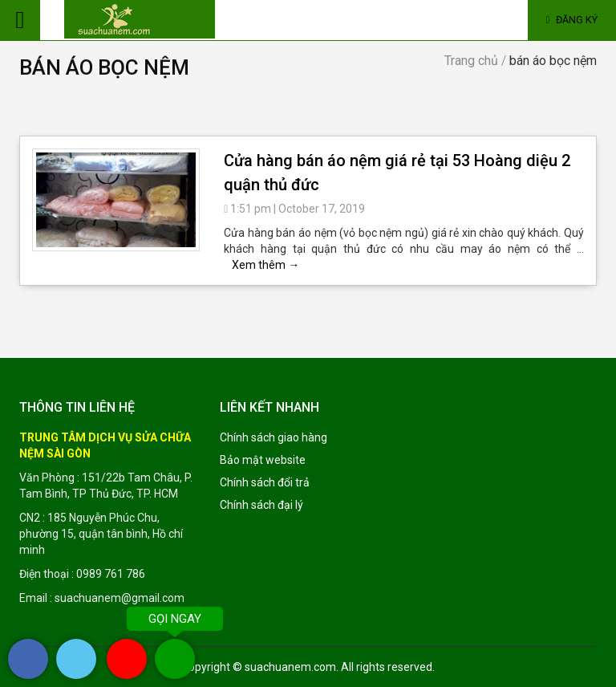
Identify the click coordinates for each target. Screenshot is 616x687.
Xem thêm (265, 265)
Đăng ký (572, 20)
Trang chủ (471, 61)
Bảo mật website (263, 460)
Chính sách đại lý (261, 505)
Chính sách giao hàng (274, 437)
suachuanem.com (290, 667)
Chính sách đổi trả (265, 482)
